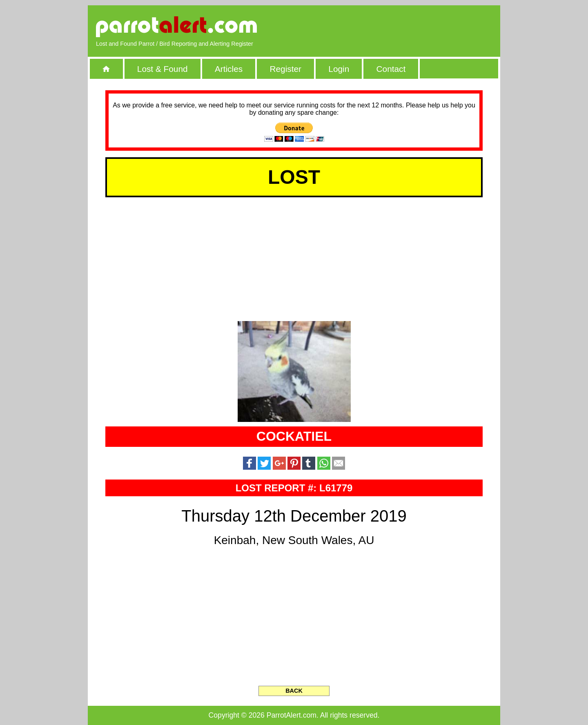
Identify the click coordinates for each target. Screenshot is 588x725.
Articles (229, 69)
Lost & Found (163, 69)
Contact (391, 69)
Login (339, 69)
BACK (294, 691)
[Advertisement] (398, 27)
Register (285, 69)
